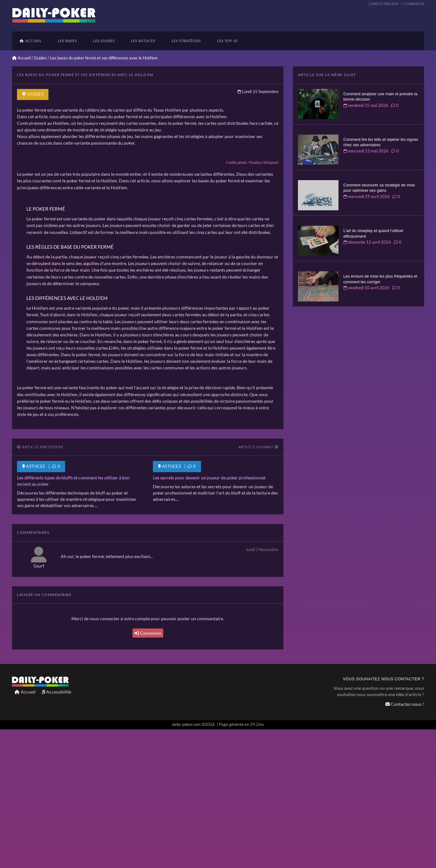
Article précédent (40, 586)
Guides (40, 58)
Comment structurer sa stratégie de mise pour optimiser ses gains (379, 188)
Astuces (170, 606)
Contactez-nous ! (405, 843)
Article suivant (259, 586)
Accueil (31, 41)
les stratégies (186, 41)
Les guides (104, 41)
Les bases (67, 41)
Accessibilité (56, 831)
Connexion (148, 772)
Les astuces (143, 41)
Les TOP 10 (227, 41)
